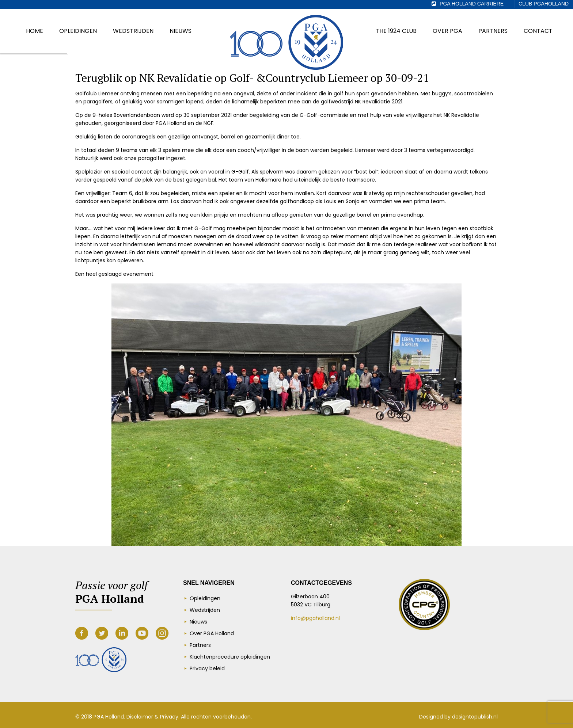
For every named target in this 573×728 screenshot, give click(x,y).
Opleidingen (205, 598)
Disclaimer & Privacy (152, 717)
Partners (200, 645)
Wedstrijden (205, 610)
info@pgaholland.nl (315, 618)
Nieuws (198, 622)
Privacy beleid (207, 668)
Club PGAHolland (544, 4)
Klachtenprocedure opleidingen (230, 657)
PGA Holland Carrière (472, 4)
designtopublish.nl (475, 717)
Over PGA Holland (212, 633)
